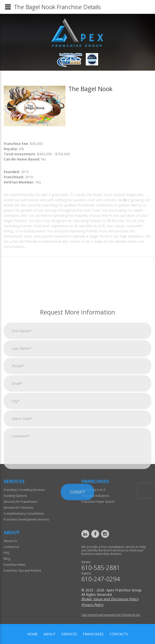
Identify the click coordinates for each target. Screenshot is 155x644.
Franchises (93, 634)
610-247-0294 (101, 579)
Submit (77, 547)
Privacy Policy (92, 605)
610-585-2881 (101, 568)
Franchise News (15, 565)
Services (69, 634)
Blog (7, 559)
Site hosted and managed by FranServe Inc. (111, 615)
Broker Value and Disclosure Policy (110, 599)
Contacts (119, 634)
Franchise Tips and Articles (22, 571)
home (32, 634)
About (50, 634)
